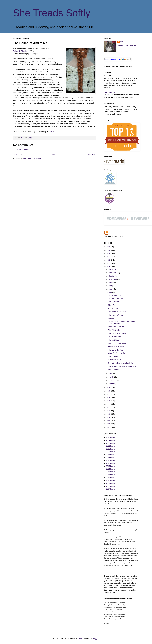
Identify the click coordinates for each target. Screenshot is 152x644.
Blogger (96, 639)
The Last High (113, 340)
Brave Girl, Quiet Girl (116, 327)
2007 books (110, 489)
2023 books (110, 443)
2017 (109, 394)
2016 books (110, 463)
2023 (109, 257)
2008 (109, 424)
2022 (109, 260)
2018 (109, 391)
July (110, 286)
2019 (109, 388)
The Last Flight (114, 302)
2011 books (110, 478)
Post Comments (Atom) (32, 159)
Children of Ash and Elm (117, 334)
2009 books (110, 483)
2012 (109, 411)
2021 (109, 263)
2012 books (110, 475)
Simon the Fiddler (115, 370)
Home (55, 155)
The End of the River (116, 350)
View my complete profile (127, 45)
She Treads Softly (52, 13)
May (110, 292)
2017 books (110, 460)
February (112, 380)
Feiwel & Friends (20, 51)
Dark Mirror (112, 318)
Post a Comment (23, 150)
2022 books (110, 446)
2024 (109, 253)
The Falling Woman (115, 315)
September (113, 279)
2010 (109, 417)
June (111, 289)
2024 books (110, 440)
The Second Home (115, 295)
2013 (109, 407)
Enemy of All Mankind (116, 347)
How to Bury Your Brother (118, 343)
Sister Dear (112, 305)
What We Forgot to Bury (117, 353)
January (112, 384)
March (111, 377)
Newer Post (18, 155)
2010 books (110, 480)
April (111, 374)
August (111, 283)
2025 (109, 250)
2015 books (110, 466)
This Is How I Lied (115, 337)
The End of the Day (115, 299)
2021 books (110, 449)
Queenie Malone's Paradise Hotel (121, 363)
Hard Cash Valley (115, 360)
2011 (109, 414)
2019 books (110, 455)
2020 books (110, 452)
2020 (109, 267)
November (113, 273)
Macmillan (53, 132)
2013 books (110, 472)
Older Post (91, 155)
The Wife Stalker (114, 330)
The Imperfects (114, 356)
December (113, 269)
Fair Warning (113, 309)
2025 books (110, 437)
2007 (109, 427)
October (112, 276)
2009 (109, 421)
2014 (109, 404)
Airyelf (80, 639)
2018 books (110, 458)
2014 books (110, 469)
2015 (109, 401)
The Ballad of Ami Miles (117, 312)
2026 (109, 247)
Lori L (122, 42)
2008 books (110, 486)
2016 (109, 398)
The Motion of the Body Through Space (123, 366)
